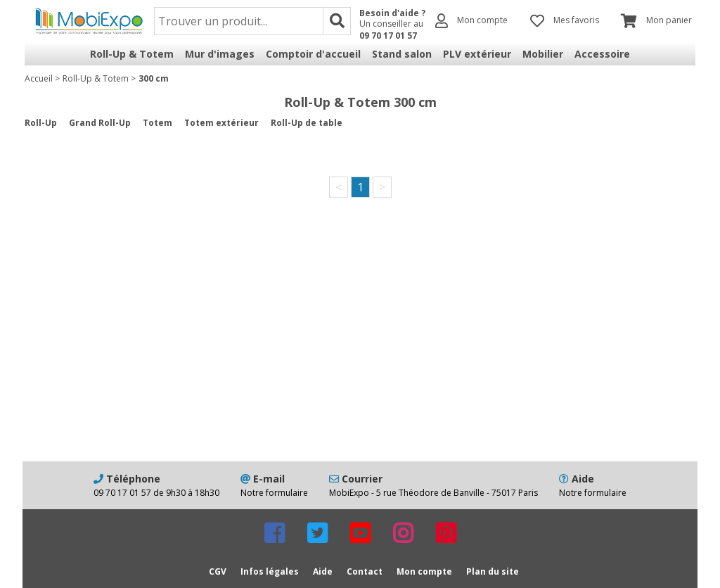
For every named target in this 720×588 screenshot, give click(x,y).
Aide (323, 571)
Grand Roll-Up (100, 123)
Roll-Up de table (307, 123)
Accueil (39, 78)
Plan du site (493, 571)
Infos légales (270, 571)
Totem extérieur (221, 123)
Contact (365, 571)
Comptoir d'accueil (313, 54)
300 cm (154, 78)
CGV (218, 571)
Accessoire (602, 54)
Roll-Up (41, 123)
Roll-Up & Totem (132, 54)
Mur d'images (220, 54)
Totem (157, 123)
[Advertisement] (360, 349)
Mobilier (543, 54)
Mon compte (424, 571)
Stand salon (402, 54)
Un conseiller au (392, 30)
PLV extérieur (477, 54)
